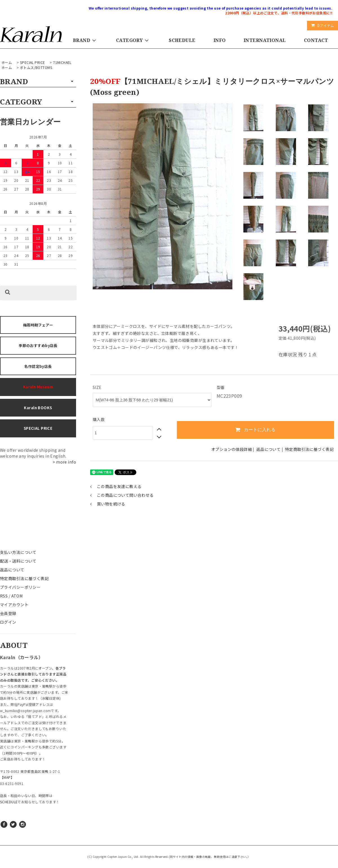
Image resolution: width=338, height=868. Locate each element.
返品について (12, 570)
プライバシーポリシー (20, 587)
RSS (4, 596)
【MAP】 (7, 777)
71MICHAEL (62, 62)
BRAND (85, 40)
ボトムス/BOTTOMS (36, 67)
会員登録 (8, 613)
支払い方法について (18, 552)
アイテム (321, 25)
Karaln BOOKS (38, 408)
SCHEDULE (182, 40)
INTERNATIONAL (265, 40)
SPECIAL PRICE (32, 62)
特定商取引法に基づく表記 (24, 578)
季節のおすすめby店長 (38, 345)
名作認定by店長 (38, 366)
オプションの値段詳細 (232, 449)
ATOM (17, 596)
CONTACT (316, 40)
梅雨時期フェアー (38, 325)
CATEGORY (133, 40)
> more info (64, 462)
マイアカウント (14, 605)
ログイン (8, 622)
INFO (220, 40)
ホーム (7, 62)
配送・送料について (18, 561)
